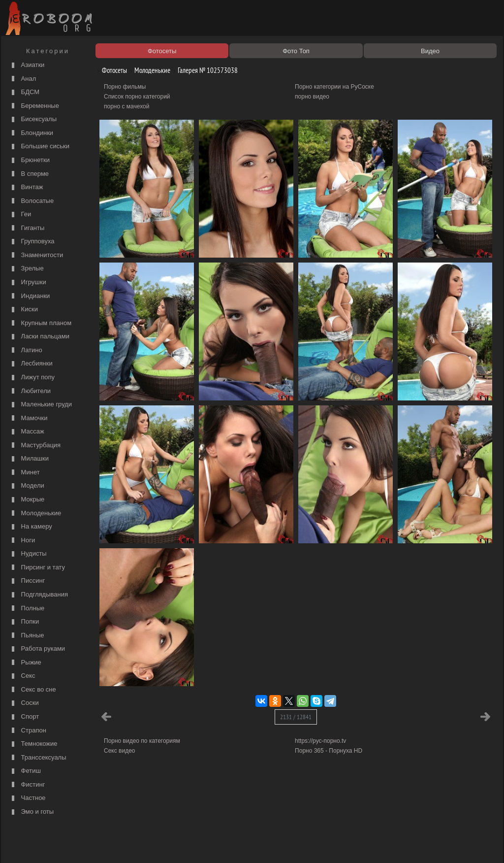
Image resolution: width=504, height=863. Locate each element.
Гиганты (27, 228)
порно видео (312, 97)
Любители (30, 391)
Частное (28, 798)
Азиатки (27, 65)
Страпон (28, 731)
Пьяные (27, 636)
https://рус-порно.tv (320, 741)
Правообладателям (94, 844)
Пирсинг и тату (37, 568)
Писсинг (27, 581)
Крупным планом (40, 323)
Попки (24, 622)
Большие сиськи (39, 147)
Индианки (30, 296)
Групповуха (32, 242)
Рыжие (25, 663)
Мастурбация (35, 446)
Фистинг (27, 785)
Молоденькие (35, 514)
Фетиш (25, 771)
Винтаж (26, 187)
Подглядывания (39, 595)
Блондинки (31, 133)
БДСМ (24, 92)
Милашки (29, 459)
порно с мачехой (126, 106)
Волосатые (31, 201)
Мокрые (27, 500)
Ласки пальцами (39, 337)
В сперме (29, 174)
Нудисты (28, 554)
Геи (20, 215)
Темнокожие (33, 744)
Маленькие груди (41, 405)
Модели (27, 486)
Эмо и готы (31, 812)
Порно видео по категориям (142, 741)
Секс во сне (33, 690)
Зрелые (27, 269)
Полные (27, 609)
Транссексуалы (38, 758)
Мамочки (28, 418)
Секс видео (120, 751)
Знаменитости (36, 255)
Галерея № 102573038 (204, 70)
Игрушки (28, 282)
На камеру (31, 527)
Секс (22, 676)
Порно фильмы (125, 87)
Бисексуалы (33, 119)
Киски (24, 310)
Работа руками (37, 649)
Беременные (34, 106)
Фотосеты (111, 70)
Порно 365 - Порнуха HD (329, 751)
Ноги (22, 541)
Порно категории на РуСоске (334, 87)
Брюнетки (30, 160)
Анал (23, 79)
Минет (25, 473)
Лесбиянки (31, 364)
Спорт (24, 717)
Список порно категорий (137, 97)
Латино (26, 350)
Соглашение (140, 844)
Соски (24, 703)
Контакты (174, 844)
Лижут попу (32, 378)
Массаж (27, 432)
